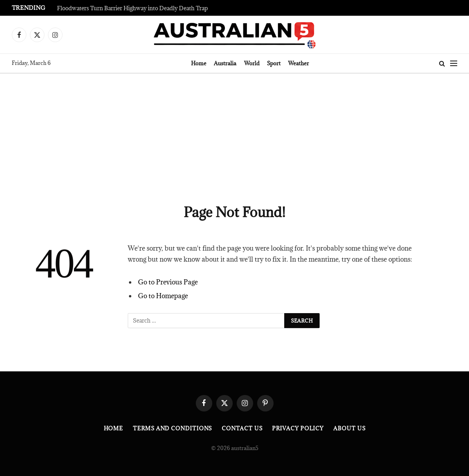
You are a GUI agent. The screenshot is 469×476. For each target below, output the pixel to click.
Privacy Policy (298, 428)
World (252, 63)
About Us (349, 428)
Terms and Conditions (172, 428)
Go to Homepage (163, 296)
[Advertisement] (234, 133)
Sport (274, 63)
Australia (225, 63)
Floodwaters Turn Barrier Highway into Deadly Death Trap (132, 8)
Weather (299, 63)
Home (199, 63)
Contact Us (242, 428)
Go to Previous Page (168, 282)
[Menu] (454, 64)
